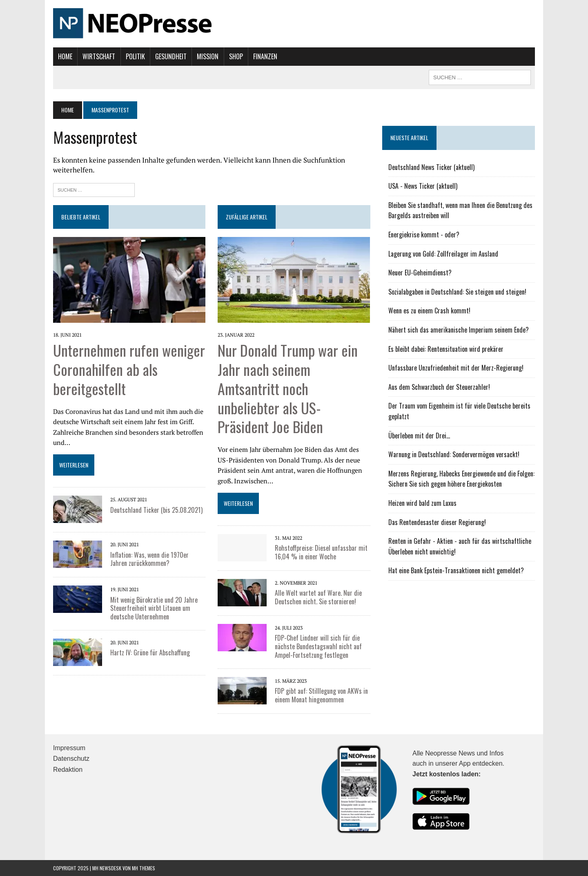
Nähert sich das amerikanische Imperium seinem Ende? (459, 330)
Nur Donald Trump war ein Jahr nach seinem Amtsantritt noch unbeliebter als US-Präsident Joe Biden (288, 388)
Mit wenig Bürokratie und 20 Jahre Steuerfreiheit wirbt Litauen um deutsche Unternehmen (154, 608)
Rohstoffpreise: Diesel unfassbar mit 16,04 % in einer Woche (321, 552)
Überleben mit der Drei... (419, 436)
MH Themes (144, 868)
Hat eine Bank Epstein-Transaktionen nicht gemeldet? (456, 570)
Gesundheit (171, 56)
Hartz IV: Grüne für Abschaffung (150, 653)
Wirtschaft (99, 56)
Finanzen (265, 56)
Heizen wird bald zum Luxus (422, 503)
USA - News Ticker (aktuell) (423, 186)
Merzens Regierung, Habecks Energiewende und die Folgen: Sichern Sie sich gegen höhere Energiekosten (461, 479)
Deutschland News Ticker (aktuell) (431, 167)
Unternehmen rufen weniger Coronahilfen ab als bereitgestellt (129, 369)
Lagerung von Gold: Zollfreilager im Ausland (443, 254)
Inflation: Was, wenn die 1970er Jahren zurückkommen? (149, 559)
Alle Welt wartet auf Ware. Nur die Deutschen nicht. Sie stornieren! (318, 597)
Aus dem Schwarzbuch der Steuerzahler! (439, 387)
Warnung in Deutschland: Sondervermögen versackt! (454, 454)
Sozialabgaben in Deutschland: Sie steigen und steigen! (457, 292)
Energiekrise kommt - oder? (424, 235)
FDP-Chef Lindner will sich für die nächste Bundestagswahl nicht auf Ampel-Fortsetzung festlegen (318, 646)
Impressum (69, 748)
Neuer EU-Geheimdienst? (420, 273)
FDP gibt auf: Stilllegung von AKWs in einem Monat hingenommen (321, 695)
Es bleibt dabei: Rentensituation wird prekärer (446, 349)
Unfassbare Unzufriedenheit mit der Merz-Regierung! (456, 368)
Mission (208, 56)
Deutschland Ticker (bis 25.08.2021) (156, 510)
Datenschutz (71, 759)
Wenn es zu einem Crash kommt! (429, 311)
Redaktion (68, 770)
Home (65, 56)
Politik (135, 56)
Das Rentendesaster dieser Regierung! (437, 522)
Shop (236, 56)
